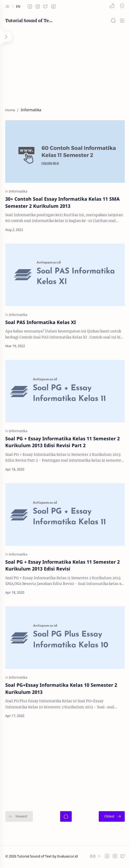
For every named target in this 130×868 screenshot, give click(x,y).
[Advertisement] (65, 65)
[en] (18, 6)
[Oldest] (112, 816)
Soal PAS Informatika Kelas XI (41, 322)
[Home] (66, 816)
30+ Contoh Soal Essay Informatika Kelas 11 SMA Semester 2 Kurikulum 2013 (62, 202)
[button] (112, 6)
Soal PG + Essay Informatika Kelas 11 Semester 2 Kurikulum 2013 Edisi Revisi (63, 565)
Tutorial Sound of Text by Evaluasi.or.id (29, 21)
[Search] (113, 21)
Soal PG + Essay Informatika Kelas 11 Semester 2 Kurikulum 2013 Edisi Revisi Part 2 (63, 442)
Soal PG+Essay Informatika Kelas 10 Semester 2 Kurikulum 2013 (61, 688)
